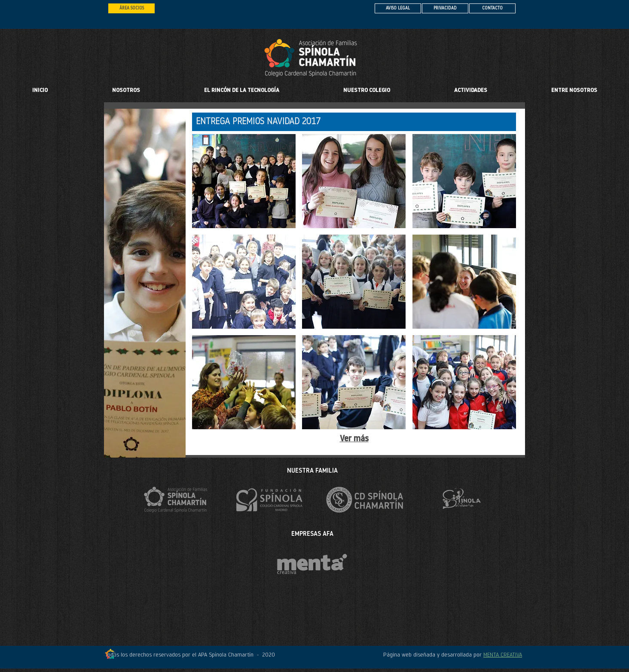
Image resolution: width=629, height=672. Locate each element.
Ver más (354, 439)
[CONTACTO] (492, 8)
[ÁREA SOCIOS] (131, 8)
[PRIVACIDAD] (445, 8)
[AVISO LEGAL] (398, 8)
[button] (366, 91)
